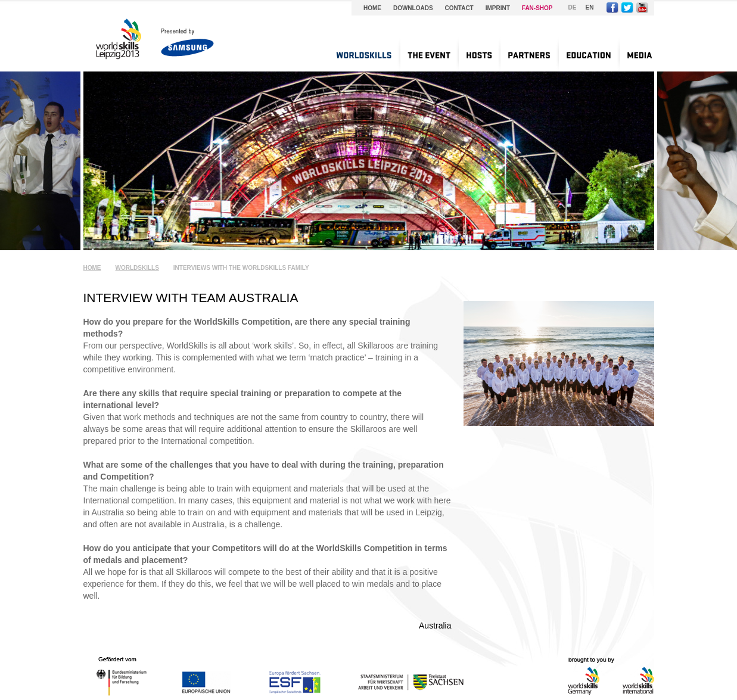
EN (590, 7)
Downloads (413, 8)
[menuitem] (364, 54)
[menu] (488, 54)
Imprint (498, 8)
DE (573, 7)
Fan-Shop (537, 8)
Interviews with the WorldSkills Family (241, 268)
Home (372, 8)
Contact (459, 8)
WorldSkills (137, 268)
